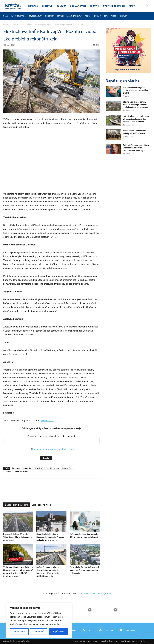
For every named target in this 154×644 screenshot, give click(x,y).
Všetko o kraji (79, 641)
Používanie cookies (129, 641)
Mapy (132, 6)
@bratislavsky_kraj (97, 593)
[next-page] (10, 582)
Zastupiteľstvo (18, 16)
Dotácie (60, 16)
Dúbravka (27, 468)
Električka (38, 468)
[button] (147, 6)
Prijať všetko (58, 632)
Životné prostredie (114, 6)
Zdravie (94, 6)
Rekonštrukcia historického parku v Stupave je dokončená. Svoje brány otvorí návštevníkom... (136, 119)
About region (93, 641)
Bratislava (16, 468)
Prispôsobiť (19, 632)
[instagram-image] (90, 610)
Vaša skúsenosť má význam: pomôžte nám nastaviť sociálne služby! (136, 90)
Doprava (33, 6)
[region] (39, 620)
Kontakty (123, 16)
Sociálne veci (78, 6)
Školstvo (47, 6)
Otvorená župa (36, 16)
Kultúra (61, 6)
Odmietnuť (39, 632)
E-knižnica (49, 16)
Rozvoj (88, 16)
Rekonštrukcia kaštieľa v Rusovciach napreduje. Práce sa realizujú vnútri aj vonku (50, 537)
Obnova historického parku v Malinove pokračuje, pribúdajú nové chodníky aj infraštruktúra (136, 105)
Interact (98, 16)
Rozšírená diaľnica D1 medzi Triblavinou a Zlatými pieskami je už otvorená (18, 537)
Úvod (5, 25)
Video (114, 16)
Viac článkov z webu (41, 505)
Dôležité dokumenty (110, 641)
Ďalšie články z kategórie (17, 505)
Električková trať (52, 468)
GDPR (142, 641)
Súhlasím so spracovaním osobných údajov (54, 449)
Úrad (6, 16)
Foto (106, 16)
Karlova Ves (67, 468)
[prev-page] (5, 582)
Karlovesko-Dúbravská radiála (17, 472)
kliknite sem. (47, 421)
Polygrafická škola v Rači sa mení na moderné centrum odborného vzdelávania (84, 570)
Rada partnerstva (74, 16)
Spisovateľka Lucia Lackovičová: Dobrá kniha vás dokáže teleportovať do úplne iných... (136, 148)
